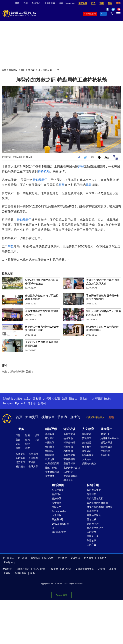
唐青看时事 (69, 463)
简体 (53, 3)
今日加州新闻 (45, 70)
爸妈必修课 (88, 455)
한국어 (42, 403)
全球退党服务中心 (85, 569)
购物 (118, 3)
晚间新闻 (50, 447)
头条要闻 (20, 454)
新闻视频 (51, 429)
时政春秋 (68, 447)
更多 (32, 573)
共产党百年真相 (95, 498)
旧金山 (73, 399)
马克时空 (68, 472)
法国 (65, 399)
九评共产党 (93, 511)
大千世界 (57, 515)
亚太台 (84, 399)
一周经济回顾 (52, 463)
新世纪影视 (20, 573)
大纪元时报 (39, 569)
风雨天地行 (93, 524)
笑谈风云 (87, 438)
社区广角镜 (51, 468)
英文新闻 (83, 3)
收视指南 (35, 558)
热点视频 (33, 454)
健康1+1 (105, 434)
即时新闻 (20, 458)
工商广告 (91, 545)
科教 (27, 448)
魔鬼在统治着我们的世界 (100, 507)
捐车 (110, 3)
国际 (18, 435)
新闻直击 (50, 451)
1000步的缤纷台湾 (60, 526)
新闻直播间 (91, 14)
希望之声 (67, 569)
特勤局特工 (40, 180)
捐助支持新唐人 (96, 417)
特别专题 (93, 485)
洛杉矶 (32, 70)
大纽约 (18, 399)
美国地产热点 (89, 463)
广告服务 (89, 558)
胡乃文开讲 (106, 442)
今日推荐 (33, 458)
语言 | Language (67, 3)
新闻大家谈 (69, 434)
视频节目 (48, 417)
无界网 (7, 573)
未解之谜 (87, 434)
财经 (27, 444)
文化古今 (87, 459)
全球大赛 (33, 466)
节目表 (62, 417)
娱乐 (37, 435)
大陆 (18, 448)
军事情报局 (69, 459)
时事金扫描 (69, 442)
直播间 (75, 417)
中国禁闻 (50, 442)
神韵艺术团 (23, 569)
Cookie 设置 (61, 595)
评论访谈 (69, 429)
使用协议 (62, 558)
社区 (23, 70)
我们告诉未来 (94, 490)
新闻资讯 (14, 70)
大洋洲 (47, 399)
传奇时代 (91, 494)
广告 (93, 3)
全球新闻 (50, 434)
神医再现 (105, 451)
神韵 (17, 3)
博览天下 (20, 462)
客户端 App (9, 562)
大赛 (25, 3)
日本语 (31, 403)
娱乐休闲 (58, 485)
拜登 (81, 167)
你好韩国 (57, 498)
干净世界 (53, 569)
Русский (20, 403)
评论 (18, 444)
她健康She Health (110, 438)
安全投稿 (75, 558)
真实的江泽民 (94, 515)
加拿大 (27, 399)
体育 (37, 440)
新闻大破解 (69, 455)
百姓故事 (91, 532)
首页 (4, 70)
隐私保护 (49, 558)
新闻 (21, 429)
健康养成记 (106, 447)
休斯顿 (56, 399)
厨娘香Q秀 (58, 519)
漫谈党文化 (93, 536)
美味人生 (57, 507)
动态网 (112, 569)
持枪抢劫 (44, 172)
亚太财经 (50, 476)
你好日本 (57, 494)
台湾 (27, 440)
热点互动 (68, 438)
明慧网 (101, 569)
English (108, 399)
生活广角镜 (58, 490)
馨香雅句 (87, 447)
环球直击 (50, 438)
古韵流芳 (87, 442)
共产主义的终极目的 (97, 503)
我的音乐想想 (59, 532)
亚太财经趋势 (52, 472)
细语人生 (68, 480)
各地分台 (36, 3)
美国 (18, 440)
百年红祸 (91, 519)
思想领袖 (68, 451)
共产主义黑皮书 (95, 528)
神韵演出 (20, 466)
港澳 (27, 435)
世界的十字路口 (72, 468)
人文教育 (88, 429)
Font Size (107, 157)
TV (104, 14)
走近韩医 (105, 455)
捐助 (102, 3)
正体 (46, 3)
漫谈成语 (87, 451)
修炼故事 (91, 540)
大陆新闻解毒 (70, 476)
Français (8, 403)
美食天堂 (57, 503)
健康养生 (106, 429)
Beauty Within (59, 511)
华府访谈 (50, 459)
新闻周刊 (50, 455)
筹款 (89, 185)
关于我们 (22, 558)
